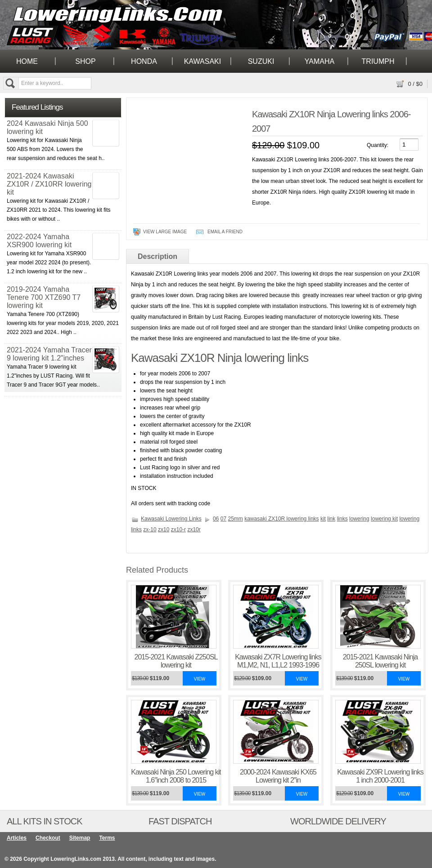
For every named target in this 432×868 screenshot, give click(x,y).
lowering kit (384, 519)
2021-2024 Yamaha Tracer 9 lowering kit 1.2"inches (49, 354)
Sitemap (80, 838)
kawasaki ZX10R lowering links (281, 519)
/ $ (415, 84)
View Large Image (165, 232)
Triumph (378, 61)
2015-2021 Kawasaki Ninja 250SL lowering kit (380, 661)
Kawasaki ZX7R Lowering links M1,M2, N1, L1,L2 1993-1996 (278, 661)
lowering (359, 519)
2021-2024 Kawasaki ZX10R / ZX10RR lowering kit (49, 184)
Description (157, 256)
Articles (17, 838)
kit (323, 519)
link (331, 519)
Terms (107, 838)
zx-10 (150, 530)
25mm (236, 519)
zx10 (164, 530)
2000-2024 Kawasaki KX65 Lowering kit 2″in (278, 776)
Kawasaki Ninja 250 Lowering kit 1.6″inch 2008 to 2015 (176, 776)
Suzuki (261, 61)
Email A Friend (225, 232)
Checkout (48, 838)
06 (216, 519)
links (342, 519)
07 (223, 519)
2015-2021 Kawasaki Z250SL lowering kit (176, 661)
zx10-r (178, 530)
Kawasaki (202, 61)
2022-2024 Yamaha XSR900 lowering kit (39, 241)
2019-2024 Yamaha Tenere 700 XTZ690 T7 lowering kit (44, 297)
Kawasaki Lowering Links (171, 519)
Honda (144, 61)
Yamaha (319, 61)
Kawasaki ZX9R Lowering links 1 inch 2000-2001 (380, 776)
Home (27, 61)
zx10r (194, 530)
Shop (85, 61)
